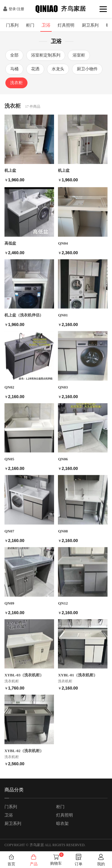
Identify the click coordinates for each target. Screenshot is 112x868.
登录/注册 (14, 9)
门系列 (11, 807)
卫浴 (9, 815)
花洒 (35, 67)
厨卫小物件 (87, 67)
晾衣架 (62, 824)
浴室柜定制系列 (46, 53)
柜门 (60, 807)
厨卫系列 (13, 824)
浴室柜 (79, 53)
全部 (14, 53)
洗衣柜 (16, 81)
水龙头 (58, 67)
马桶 (14, 67)
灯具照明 (65, 815)
